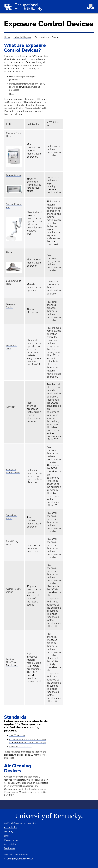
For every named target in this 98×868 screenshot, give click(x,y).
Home (7, 37)
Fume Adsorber (14, 175)
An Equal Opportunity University (20, 823)
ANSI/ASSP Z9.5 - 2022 (20, 747)
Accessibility (10, 844)
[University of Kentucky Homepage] (49, 816)
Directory (9, 831)
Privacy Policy (11, 840)
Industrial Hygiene (22, 37)
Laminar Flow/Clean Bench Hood (12, 662)
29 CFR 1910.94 (17, 735)
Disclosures (10, 848)
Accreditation (11, 827)
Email (7, 836)
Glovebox (11, 407)
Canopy (10, 252)
